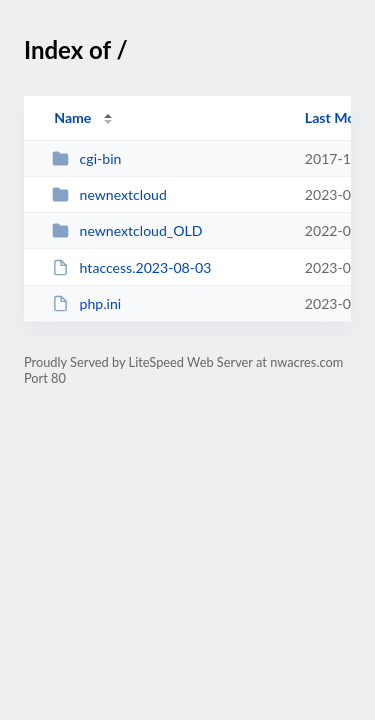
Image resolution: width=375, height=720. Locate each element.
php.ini (86, 303)
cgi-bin (86, 158)
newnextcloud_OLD (127, 230)
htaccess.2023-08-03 (131, 267)
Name (72, 117)
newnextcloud (109, 194)
